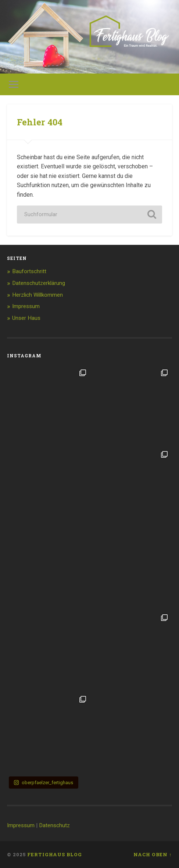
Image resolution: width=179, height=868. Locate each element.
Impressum (26, 306)
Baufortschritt (29, 271)
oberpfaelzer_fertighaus (43, 783)
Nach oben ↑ (153, 854)
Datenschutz (54, 825)
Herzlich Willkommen (37, 295)
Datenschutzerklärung (39, 283)
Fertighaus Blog (55, 854)
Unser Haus (26, 318)
